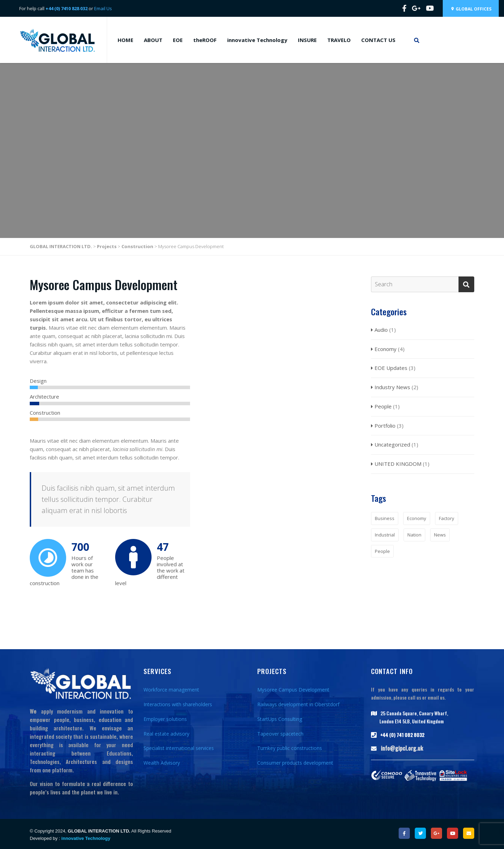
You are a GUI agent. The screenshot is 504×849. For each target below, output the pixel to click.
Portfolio (385, 426)
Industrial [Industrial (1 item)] (385, 535)
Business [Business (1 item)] (385, 518)
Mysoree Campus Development (293, 690)
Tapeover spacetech (280, 734)
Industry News (392, 387)
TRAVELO (339, 40)
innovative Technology (257, 40)
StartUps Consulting (280, 719)
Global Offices (471, 9)
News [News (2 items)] (440, 535)
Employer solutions (165, 719)
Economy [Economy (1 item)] (417, 518)
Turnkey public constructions (290, 748)
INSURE (307, 40)
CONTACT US (378, 40)
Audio (381, 330)
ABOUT (153, 40)
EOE (178, 40)
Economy (386, 349)
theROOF (205, 40)
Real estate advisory (166, 734)
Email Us (103, 8)
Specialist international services (179, 748)
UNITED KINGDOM (398, 464)
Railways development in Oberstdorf (298, 704)
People (383, 406)
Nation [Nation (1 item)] (414, 535)
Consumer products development (295, 763)
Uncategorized (392, 444)
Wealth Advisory (162, 763)
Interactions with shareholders (178, 704)
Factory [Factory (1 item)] (447, 518)
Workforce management (171, 690)
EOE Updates (391, 368)
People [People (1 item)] (382, 551)
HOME (125, 40)
